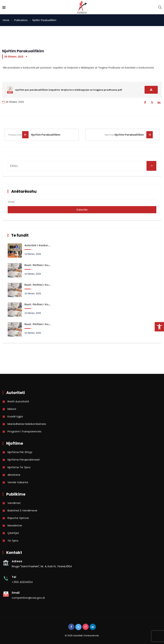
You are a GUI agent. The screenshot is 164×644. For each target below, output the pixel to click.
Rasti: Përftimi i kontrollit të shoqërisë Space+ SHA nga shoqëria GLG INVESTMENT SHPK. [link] (38, 265)
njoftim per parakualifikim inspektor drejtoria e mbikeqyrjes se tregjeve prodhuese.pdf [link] (69, 90)
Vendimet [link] (14, 503)
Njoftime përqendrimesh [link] (24, 460)
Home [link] (6, 20)
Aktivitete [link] (14, 475)
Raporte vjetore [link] (18, 518)
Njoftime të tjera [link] (19, 467)
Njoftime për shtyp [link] (20, 452)
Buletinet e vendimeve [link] (22, 510)
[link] (159, 327)
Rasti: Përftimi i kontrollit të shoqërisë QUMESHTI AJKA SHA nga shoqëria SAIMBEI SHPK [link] (38, 304)
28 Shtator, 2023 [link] (14, 57)
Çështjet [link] (13, 533)
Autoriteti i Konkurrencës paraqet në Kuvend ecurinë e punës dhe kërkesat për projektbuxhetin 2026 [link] (38, 245)
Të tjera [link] (13, 541)
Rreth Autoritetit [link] (18, 401)
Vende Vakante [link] (18, 482)
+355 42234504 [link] (22, 582)
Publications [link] (21, 20)
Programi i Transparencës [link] (24, 431)
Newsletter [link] (15, 525)
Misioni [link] (12, 409)
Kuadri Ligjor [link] (15, 416)
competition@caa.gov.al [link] (28, 598)
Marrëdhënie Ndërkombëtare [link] (27, 424)
